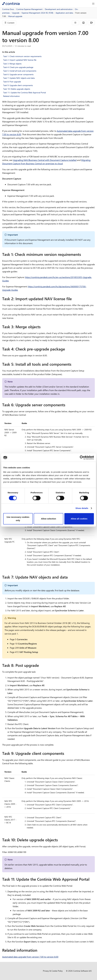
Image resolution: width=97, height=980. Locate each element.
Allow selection (48, 519)
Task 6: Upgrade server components (18, 74)
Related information (11, 96)
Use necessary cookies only (18, 519)
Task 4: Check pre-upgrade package (18, 67)
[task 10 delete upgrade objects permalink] (59, 840)
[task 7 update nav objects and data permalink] (69, 577)
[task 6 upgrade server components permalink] (67, 405)
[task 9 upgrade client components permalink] (66, 753)
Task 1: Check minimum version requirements (22, 56)
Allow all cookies (79, 519)
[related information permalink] (39, 950)
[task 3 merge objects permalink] (42, 327)
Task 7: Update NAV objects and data (19, 78)
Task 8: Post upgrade (12, 82)
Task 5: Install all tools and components (20, 71)
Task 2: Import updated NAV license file (20, 60)
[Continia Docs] (11, 4)
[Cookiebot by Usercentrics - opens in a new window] (82, 458)
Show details (82, 508)
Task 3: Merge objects (12, 64)
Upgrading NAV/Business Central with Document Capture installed (45, 160)
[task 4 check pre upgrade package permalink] (67, 349)
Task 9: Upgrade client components (18, 85)
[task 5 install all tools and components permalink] (73, 364)
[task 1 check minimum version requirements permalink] (83, 254)
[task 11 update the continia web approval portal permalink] (91, 879)
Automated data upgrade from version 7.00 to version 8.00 (30, 957)
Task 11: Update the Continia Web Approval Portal (24, 92)
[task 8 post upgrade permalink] (41, 665)
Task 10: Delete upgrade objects (17, 89)
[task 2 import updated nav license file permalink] (73, 299)
